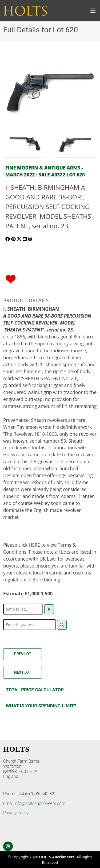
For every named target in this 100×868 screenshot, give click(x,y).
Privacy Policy (16, 813)
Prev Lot (23, 654)
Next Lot (23, 672)
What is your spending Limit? (41, 706)
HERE (35, 545)
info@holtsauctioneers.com (40, 803)
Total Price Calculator (35, 690)
